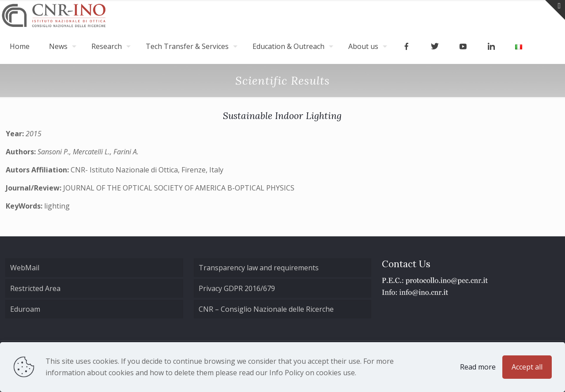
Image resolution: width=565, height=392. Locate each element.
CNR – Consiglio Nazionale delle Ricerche (266, 309)
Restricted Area (35, 288)
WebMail (25, 268)
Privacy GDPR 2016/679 (237, 288)
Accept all (527, 367)
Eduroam (25, 309)
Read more (478, 367)
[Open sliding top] (555, 10)
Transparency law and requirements (259, 268)
